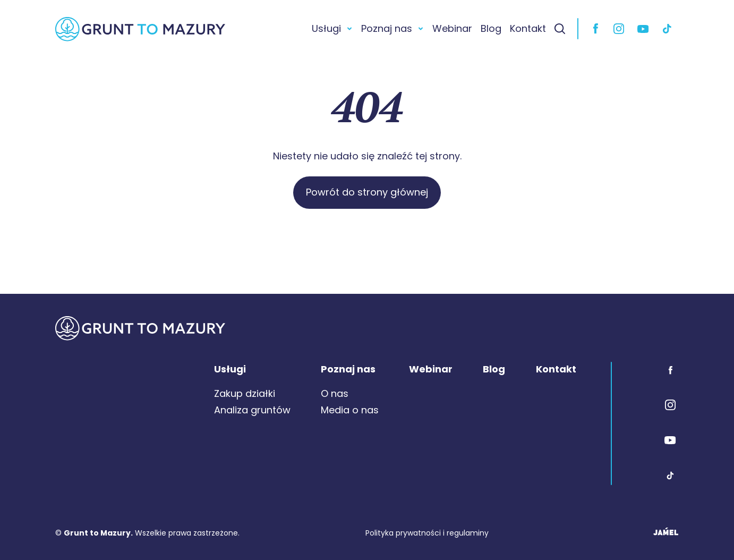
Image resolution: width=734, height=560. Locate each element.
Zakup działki (245, 393)
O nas (335, 393)
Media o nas (350, 410)
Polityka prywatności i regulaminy (427, 533)
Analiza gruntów (252, 410)
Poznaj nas (387, 28)
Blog (491, 28)
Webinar (452, 28)
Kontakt (528, 28)
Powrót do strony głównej (367, 192)
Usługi (326, 28)
